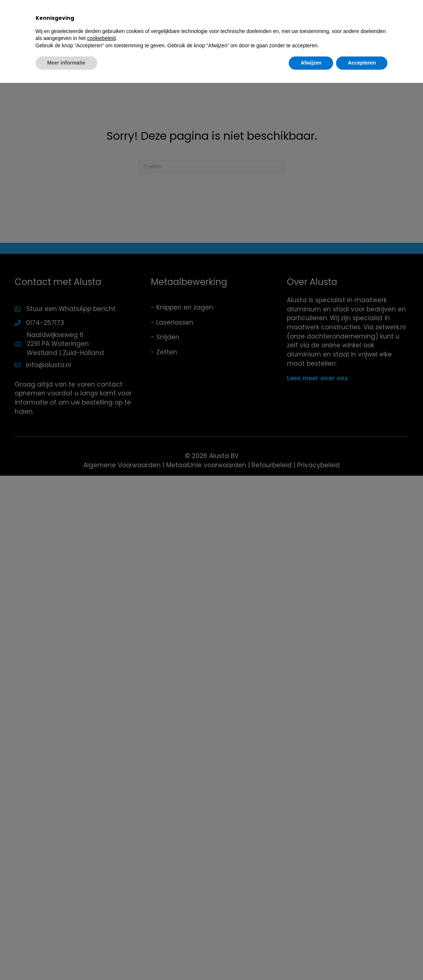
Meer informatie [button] (66, 960)
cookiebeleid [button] (101, 935)
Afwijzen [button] (311, 960)
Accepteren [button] (362, 960)
